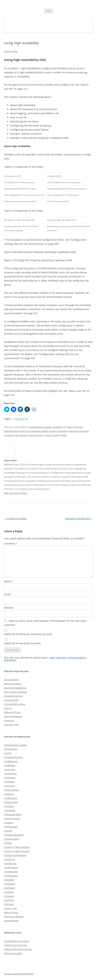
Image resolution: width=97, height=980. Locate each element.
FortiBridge (10, 765)
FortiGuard (10, 810)
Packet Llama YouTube (16, 945)
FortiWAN (9, 900)
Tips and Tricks (11, 725)
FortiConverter (12, 790)
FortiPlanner (10, 863)
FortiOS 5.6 (10, 859)
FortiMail (57, 427)
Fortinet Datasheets (14, 835)
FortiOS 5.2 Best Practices (17, 847)
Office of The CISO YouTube (18, 949)
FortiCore (9, 794)
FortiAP (8, 753)
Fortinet (8, 831)
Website (9, 608)
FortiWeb (9, 904)
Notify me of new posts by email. (23, 643)
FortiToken (10, 888)
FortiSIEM (9, 880)
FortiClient (9, 782)
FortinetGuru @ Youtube (17, 941)
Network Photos (12, 712)
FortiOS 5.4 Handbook (15, 855)
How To (8, 708)
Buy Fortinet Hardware (16, 692)
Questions (9, 720)
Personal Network (13, 716)
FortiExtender (11, 802)
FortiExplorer (11, 798)
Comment (11, 544)
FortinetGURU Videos (15, 704)
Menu (48, 11)
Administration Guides (40, 427)
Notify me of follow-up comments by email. (28, 634)
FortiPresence (11, 867)
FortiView (9, 892)
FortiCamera (10, 774)
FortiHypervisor (12, 818)
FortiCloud (9, 786)
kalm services (36, 435)
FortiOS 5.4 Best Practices (17, 851)
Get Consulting (12, 680)
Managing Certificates (79, 519)
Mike (64, 435)
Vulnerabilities (11, 921)
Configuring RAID (15, 519)
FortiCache (9, 769)
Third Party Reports (14, 917)
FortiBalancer (11, 761)
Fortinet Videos (12, 839)
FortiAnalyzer (11, 749)
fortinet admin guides (37, 431)
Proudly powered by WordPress (19, 974)
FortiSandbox (11, 876)
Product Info (10, 908)
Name (8, 581)
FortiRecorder (11, 872)
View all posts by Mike (16, 493)
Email (8, 594)
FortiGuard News (13, 814)
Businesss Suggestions (15, 688)
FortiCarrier (10, 778)
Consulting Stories (13, 696)
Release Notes (11, 912)
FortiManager (11, 827)
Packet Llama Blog (13, 953)
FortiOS (8, 843)
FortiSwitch (10, 884)
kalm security (21, 435)
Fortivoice (9, 896)
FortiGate (9, 806)
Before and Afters (13, 684)
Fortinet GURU (11, 700)
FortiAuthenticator (13, 757)
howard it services (58, 431)
